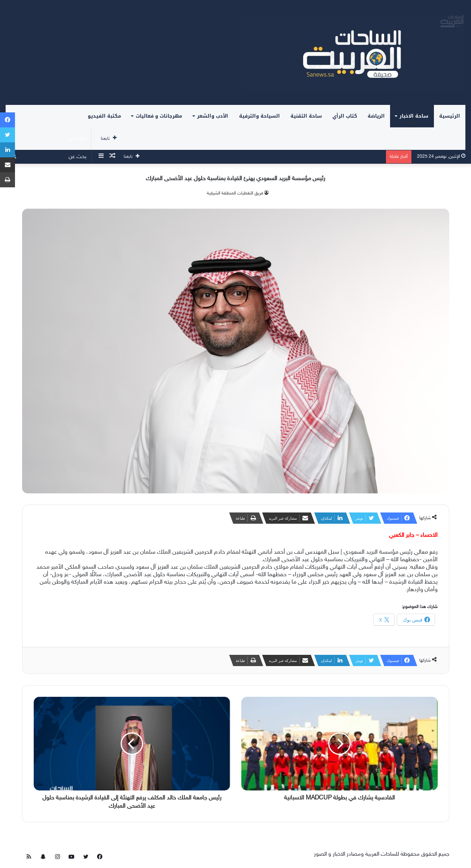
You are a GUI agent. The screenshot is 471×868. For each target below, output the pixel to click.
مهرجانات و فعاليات (159, 116)
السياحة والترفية (259, 116)
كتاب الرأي (345, 116)
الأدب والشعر (213, 116)
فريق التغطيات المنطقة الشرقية (235, 193)
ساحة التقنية (306, 116)
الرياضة (376, 116)
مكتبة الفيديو (104, 116)
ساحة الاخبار (414, 116)
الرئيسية (450, 116)
